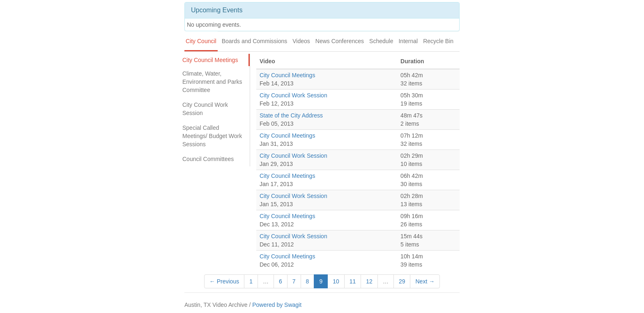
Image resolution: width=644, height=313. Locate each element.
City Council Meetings (210, 60)
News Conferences (340, 41)
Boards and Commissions (255, 41)
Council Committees (208, 159)
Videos (301, 41)
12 (369, 281)
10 (336, 281)
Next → (425, 281)
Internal (408, 41)
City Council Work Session (205, 109)
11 (353, 281)
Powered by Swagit (277, 305)
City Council (201, 41)
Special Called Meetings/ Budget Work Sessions (212, 136)
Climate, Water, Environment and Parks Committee (212, 82)
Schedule (381, 41)
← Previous (224, 281)
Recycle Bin (438, 41)
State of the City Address (291, 115)
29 (402, 281)
